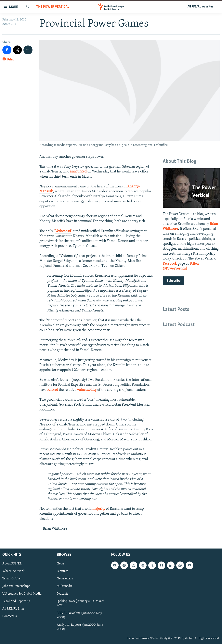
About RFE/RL (12, 564)
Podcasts (63, 594)
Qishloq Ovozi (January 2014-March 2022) (81, 603)
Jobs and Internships (16, 586)
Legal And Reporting (16, 601)
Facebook (170, 264)
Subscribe (174, 281)
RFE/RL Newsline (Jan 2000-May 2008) (79, 615)
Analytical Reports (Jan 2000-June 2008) (80, 627)
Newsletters (65, 579)
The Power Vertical (53, 7)
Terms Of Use (11, 579)
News (61, 564)
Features (63, 571)
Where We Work (13, 571)
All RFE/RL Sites (13, 609)
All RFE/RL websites (200, 7)
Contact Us (10, 616)
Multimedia (65, 586)
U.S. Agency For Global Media (22, 594)
